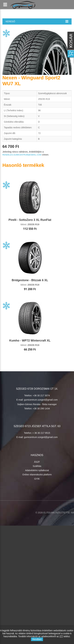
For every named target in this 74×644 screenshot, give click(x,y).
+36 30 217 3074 (41, 396)
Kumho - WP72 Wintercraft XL (30, 341)
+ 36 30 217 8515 (41, 433)
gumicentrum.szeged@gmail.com (41, 400)
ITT (61, 636)
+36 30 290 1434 (41, 409)
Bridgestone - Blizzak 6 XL (30, 280)
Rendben (37, 639)
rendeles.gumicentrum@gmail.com (22, 155)
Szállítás (37, 466)
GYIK (37, 479)
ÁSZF (37, 462)
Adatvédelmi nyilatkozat (37, 470)
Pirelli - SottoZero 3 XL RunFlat (30, 220)
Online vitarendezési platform (37, 475)
